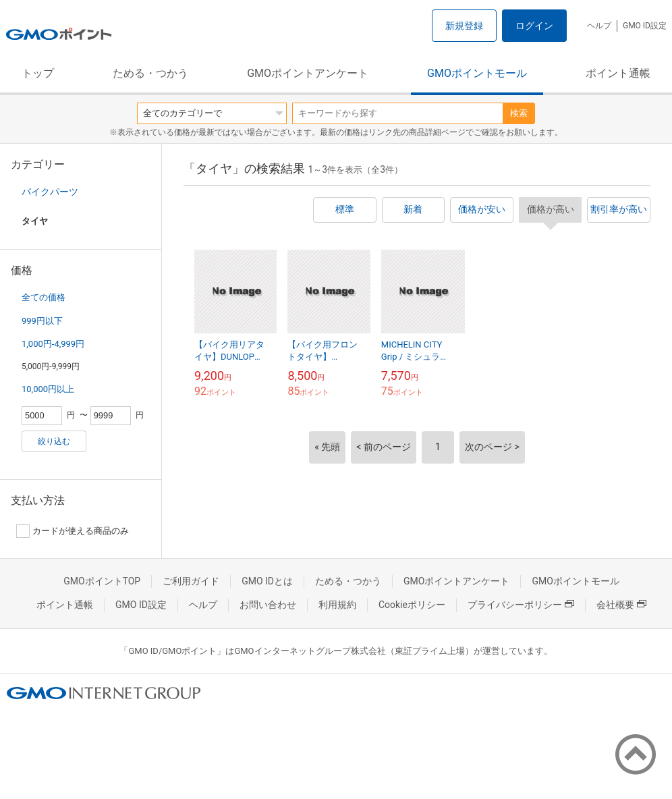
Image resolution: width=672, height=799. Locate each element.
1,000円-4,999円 (53, 344)
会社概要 (621, 605)
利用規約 (337, 605)
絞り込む (54, 441)
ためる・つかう (150, 73)
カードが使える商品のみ (73, 531)
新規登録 (464, 26)
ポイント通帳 (618, 73)
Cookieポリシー (412, 605)
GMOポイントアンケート (308, 73)
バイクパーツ (50, 192)
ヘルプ (599, 26)
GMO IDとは (267, 581)
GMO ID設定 (645, 26)
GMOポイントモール (477, 73)
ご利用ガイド (191, 581)
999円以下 (42, 321)
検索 (519, 113)
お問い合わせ (268, 605)
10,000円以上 (48, 389)
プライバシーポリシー (521, 605)
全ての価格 (44, 297)
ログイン (534, 26)
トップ (38, 73)
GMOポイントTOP (102, 581)
